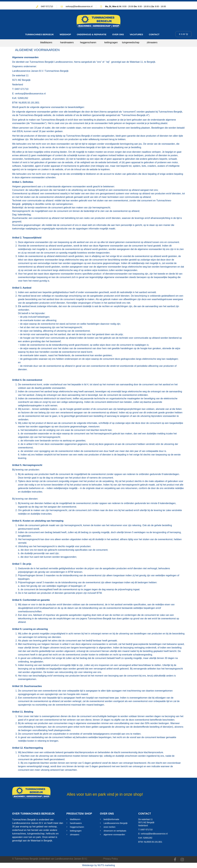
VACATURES (136, 34)
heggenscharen (88, 42)
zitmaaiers (152, 42)
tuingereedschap (131, 42)
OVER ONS (118, 34)
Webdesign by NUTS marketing (98, 865)
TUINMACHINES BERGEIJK (40, 34)
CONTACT (154, 34)
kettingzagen (111, 42)
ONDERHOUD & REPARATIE (92, 34)
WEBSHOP (65, 34)
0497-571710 (47, 6)
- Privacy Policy (110, 859)
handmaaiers (67, 42)
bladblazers (46, 42)
